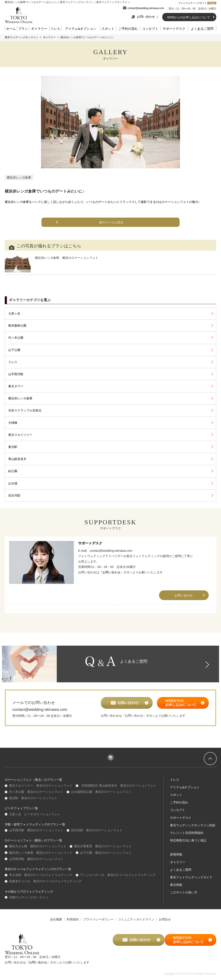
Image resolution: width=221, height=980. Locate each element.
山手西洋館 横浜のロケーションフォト (36, 834)
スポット (108, 29)
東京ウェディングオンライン (22, 37)
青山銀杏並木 (17, 459)
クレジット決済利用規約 (187, 836)
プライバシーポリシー (98, 923)
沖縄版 (212, 3)
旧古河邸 (14, 495)
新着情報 (176, 858)
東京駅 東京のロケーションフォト (33, 802)
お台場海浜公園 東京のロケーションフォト (101, 795)
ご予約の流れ (128, 29)
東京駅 (13, 447)
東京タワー (16, 386)
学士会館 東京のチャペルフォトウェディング (41, 879)
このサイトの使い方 (184, 896)
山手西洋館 (16, 374)
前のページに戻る (112, 222)
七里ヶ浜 (14, 313)
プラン (23, 29)
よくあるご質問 (202, 29)
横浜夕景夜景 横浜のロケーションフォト (103, 850)
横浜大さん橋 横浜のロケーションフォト (38, 850)
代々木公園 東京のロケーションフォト (36, 795)
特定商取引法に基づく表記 (188, 844)
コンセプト (150, 29)
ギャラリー (39, 29)
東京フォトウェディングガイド (191, 881)
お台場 (13, 483)
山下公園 (14, 350)
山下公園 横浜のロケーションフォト (106, 856)
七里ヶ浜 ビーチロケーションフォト (35, 818)
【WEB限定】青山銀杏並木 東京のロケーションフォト (118, 789)
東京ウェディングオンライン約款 (193, 829)
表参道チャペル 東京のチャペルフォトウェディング (45, 885)
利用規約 (73, 923)
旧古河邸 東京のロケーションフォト (97, 834)
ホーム (11, 29)
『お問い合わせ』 (111, 572)
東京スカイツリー (20, 435)
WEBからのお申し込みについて (189, 17)
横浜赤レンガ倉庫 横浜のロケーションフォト (41, 856)
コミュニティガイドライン (136, 923)
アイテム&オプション (81, 29)
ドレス (55, 29)
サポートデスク (174, 29)
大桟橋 (13, 423)
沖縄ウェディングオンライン (29, 901)
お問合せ (165, 923)
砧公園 (13, 471)
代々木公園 (16, 338)
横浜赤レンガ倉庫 (19, 177)
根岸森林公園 (17, 326)
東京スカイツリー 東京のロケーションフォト (41, 789)
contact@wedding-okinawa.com (146, 8)
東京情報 (176, 888)
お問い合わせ (143, 17)
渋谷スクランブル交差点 (25, 410)
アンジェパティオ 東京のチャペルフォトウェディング (118, 879)
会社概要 (56, 923)
